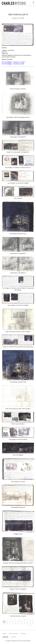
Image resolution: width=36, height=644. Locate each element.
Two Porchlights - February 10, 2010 (13, 62)
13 (33, 620)
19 (19, 622)
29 (16, 624)
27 (10, 624)
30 (19, 624)
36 (28, 626)
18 (16, 622)
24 (33, 622)
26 (7, 624)
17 (13, 622)
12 (30, 620)
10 (24, 620)
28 (13, 624)
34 (30, 624)
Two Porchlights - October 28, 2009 (13, 64)
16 (10, 622)
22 (27, 622)
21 (24, 622)
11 (27, 620)
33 (27, 624)
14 (4, 622)
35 (33, 624)
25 (4, 624)
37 (31, 626)
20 (21, 622)
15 (7, 622)
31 (21, 624)
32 (24, 624)
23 (30, 622)
